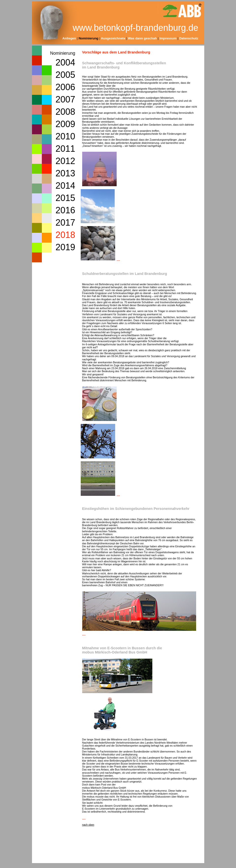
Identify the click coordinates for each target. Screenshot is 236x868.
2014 (65, 186)
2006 (65, 87)
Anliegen (69, 38)
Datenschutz (189, 38)
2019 (65, 247)
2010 (65, 136)
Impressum (168, 38)
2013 (65, 173)
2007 (65, 99)
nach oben (88, 825)
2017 (65, 223)
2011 (65, 149)
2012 (65, 161)
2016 (65, 210)
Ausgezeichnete (113, 38)
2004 (65, 62)
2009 (65, 124)
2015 (65, 198)
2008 (65, 112)
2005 (65, 75)
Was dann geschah (143, 38)
